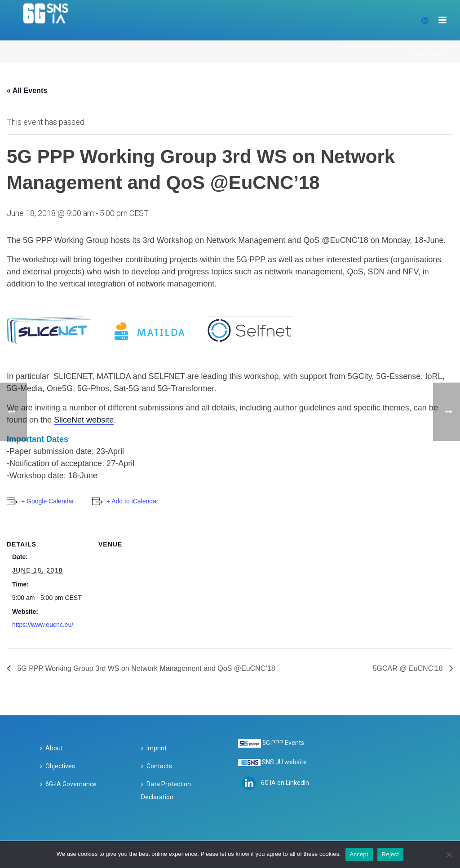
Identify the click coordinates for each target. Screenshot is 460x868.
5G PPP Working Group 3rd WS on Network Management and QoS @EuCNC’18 (145, 668)
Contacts (157, 766)
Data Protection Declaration (166, 791)
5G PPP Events (283, 743)
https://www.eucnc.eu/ (43, 625)
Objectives (57, 766)
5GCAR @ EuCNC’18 (409, 668)
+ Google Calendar (48, 501)
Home (416, 55)
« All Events (27, 90)
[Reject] (449, 855)
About (51, 748)
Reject (390, 854)
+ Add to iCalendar (133, 501)
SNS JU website (284, 762)
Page (435, 55)
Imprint (154, 748)
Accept (359, 854)
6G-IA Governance (68, 784)
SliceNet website (84, 420)
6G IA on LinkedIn (285, 783)
